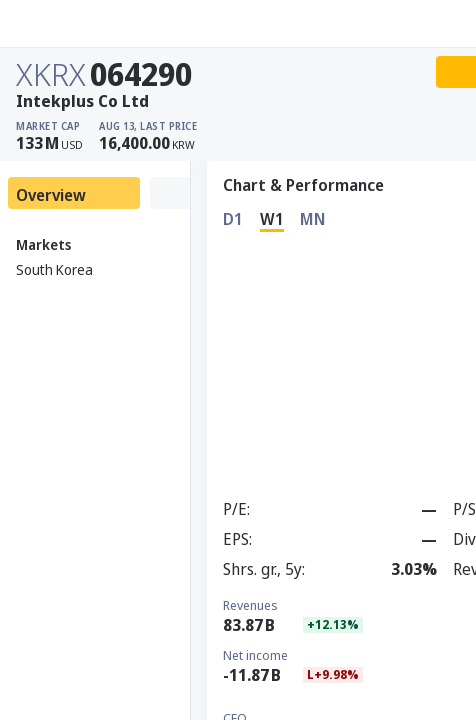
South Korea (54, 269)
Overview (51, 195)
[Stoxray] (64, 24)
